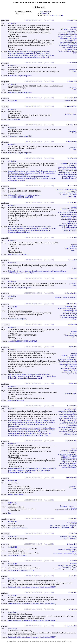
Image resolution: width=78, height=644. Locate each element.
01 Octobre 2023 (72, 478)
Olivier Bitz (13, 23)
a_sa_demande (72, 508)
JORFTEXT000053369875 (33, 20)
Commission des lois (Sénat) (18, 319)
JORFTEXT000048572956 (33, 441)
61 (75, 571)
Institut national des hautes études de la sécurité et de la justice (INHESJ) (32, 587)
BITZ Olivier (14, 503)
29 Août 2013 (73, 593)
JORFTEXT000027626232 (33, 609)
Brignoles (73, 526)
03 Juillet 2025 (72, 238)
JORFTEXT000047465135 (33, 500)
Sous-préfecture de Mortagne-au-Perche (21, 570)
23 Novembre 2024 (71, 293)
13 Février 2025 (72, 278)
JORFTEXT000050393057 (33, 304)
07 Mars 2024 (73, 383)
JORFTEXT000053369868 (33, 63)
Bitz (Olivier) (14, 579)
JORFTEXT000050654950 (33, 293)
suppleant (74, 27)
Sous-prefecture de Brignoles (18, 528)
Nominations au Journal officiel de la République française (39, 2)
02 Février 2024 (72, 406)
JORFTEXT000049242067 (33, 383)
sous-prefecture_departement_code (62, 527)
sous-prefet (73, 524)
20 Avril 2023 (73, 500)
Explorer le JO (45, 14)
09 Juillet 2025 (72, 158)
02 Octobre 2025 (72, 142)
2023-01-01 (72, 506)
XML (56, 15)
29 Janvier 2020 (72, 544)
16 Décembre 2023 (71, 441)
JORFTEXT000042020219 (33, 533)
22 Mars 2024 (73, 347)
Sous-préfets (72, 538)
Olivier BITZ (14, 101)
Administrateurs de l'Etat (68, 510)
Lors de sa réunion (14, 119)
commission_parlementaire (67, 33)
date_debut (63, 506)
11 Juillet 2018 (72, 561)
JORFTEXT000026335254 (33, 626)
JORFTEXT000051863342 (33, 158)
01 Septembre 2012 (71, 626)
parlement (64, 29)
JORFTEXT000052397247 (33, 125)
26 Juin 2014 (73, 576)
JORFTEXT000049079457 (33, 406)
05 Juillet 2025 (72, 202)
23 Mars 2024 (73, 324)
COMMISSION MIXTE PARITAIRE (21, 197)
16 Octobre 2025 (72, 125)
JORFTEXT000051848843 (33, 202)
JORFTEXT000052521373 (33, 106)
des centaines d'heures (21, 641)
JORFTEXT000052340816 (33, 142)
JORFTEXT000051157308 (33, 278)
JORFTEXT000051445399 (33, 260)
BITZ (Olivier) (14, 536)
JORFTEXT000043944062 (33, 518)
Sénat (74, 72)
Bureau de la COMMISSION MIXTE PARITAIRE (25, 195)
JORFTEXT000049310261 (33, 347)
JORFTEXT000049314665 (33, 324)
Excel (61, 15)
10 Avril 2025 (73, 260)
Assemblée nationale (70, 297)
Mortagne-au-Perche (70, 567)
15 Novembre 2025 (71, 98)
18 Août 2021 (73, 518)
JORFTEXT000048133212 (33, 478)
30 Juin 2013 (73, 609)
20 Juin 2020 (73, 533)
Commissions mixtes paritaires (18, 254)
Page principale (45, 12)
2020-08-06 (72, 536)
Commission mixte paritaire (72, 30)
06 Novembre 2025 (71, 106)
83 (75, 527)
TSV (47, 15)
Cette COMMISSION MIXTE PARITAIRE (22, 341)
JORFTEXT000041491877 (33, 544)
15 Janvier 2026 (72, 20)
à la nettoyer (68, 641)
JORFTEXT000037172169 (33, 561)
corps (57, 510)
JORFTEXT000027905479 (33, 593)
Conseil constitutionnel (16, 494)
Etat (10, 513)
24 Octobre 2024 (72, 304)
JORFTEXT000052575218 (33, 98)
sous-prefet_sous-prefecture (59, 526)
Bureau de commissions (16, 400)
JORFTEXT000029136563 (33, 576)
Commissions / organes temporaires (20, 76)
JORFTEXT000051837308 (33, 238)
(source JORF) (49, 20)
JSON (51, 15)
